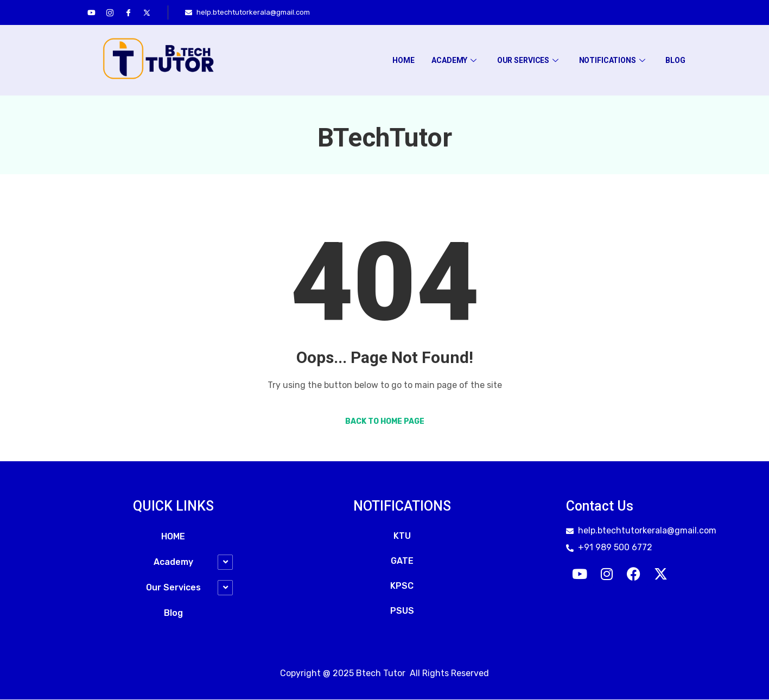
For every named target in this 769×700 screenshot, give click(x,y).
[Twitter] (147, 12)
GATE (402, 561)
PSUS (402, 611)
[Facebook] (129, 12)
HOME (402, 60)
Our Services (527, 60)
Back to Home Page (385, 422)
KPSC (402, 586)
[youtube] (92, 12)
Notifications (612, 60)
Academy (453, 60)
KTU (402, 536)
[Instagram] (110, 12)
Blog (675, 60)
